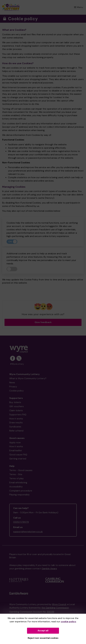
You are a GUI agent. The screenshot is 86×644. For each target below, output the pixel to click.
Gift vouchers (16, 406)
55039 (51, 612)
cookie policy (68, 622)
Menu (79, 7)
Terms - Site (16, 474)
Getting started (18, 459)
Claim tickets (16, 410)
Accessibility (16, 487)
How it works (16, 419)
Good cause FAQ (18, 455)
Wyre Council (59, 604)
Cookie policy (16, 391)
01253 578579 (21, 522)
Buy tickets (15, 402)
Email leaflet (16, 450)
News (12, 382)
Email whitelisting (18, 482)
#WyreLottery (17, 364)
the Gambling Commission (55, 608)
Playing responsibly (19, 495)
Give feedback (43, 322)
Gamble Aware (49, 569)
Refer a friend (16, 431)
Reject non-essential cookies (43, 638)
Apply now (15, 442)
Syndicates (15, 427)
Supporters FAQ (18, 415)
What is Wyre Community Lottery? (28, 378)
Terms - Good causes (21, 470)
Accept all (43, 631)
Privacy (13, 387)
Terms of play (16, 478)
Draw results (16, 423)
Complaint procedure (21, 491)
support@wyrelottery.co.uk (28, 532)
